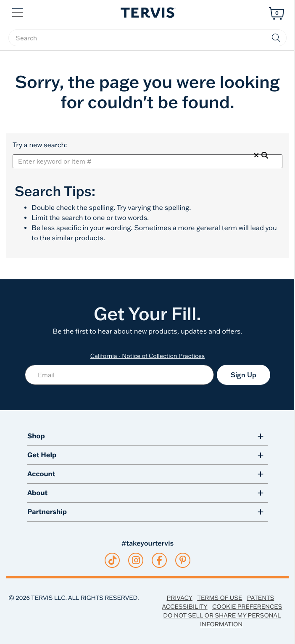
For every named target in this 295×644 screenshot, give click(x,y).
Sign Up (244, 375)
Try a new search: (40, 145)
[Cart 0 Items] (277, 13)
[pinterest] (183, 560)
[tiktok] (112, 560)
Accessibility (184, 607)
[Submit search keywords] (276, 38)
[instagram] (136, 560)
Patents (261, 598)
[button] (18, 12)
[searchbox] (147, 38)
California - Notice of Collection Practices (148, 356)
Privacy (180, 598)
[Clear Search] (256, 155)
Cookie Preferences (247, 607)
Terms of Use (220, 598)
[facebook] (159, 560)
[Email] (119, 375)
